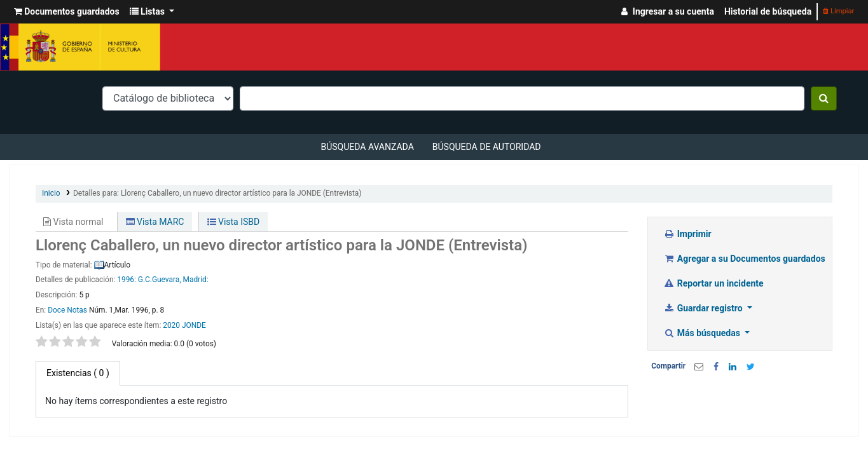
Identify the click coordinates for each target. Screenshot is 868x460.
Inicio (51, 193)
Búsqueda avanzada (367, 147)
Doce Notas (67, 310)
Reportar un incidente (713, 283)
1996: (127, 280)
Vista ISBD (234, 222)
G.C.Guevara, (160, 280)
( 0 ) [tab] (78, 373)
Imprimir (687, 234)
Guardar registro (704, 308)
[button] (67, 12)
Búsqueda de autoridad (487, 147)
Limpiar (838, 11)
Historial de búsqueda (768, 11)
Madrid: (196, 280)
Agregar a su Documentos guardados (744, 259)
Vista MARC (155, 222)
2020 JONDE (184, 325)
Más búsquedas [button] (703, 333)
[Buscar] (824, 98)
